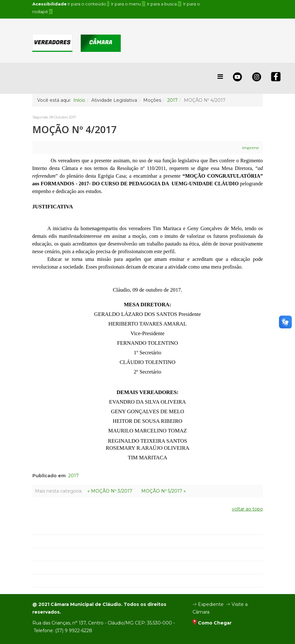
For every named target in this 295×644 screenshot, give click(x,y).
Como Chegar (215, 623)
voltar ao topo (247, 509)
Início (79, 100)
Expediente (211, 604)
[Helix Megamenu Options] (220, 77)
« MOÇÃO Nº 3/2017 (110, 491)
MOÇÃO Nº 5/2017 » (164, 491)
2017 (172, 100)
